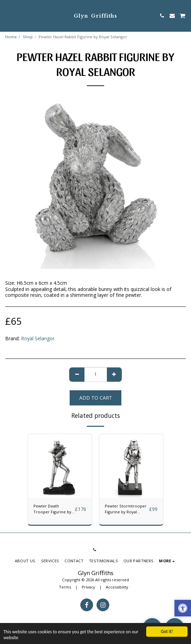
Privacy (88, 587)
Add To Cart (96, 398)
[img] (60, 466)
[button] (8, 15)
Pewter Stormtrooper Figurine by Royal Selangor (126, 509)
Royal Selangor (38, 338)
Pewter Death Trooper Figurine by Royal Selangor (52, 509)
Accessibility (117, 587)
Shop (28, 37)
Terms (65, 587)
